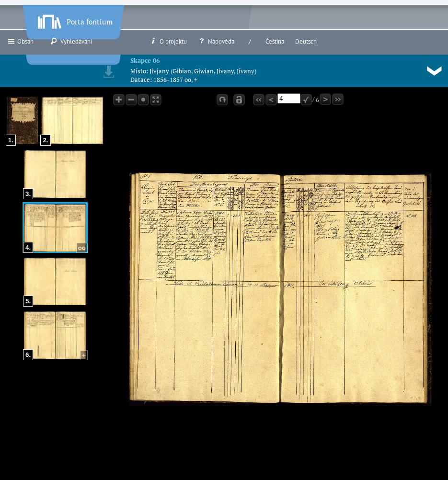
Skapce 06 (145, 60)
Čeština (275, 41)
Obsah (20, 41)
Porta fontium (74, 20)
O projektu (168, 41)
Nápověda (216, 41)
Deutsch (306, 41)
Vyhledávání (71, 41)
